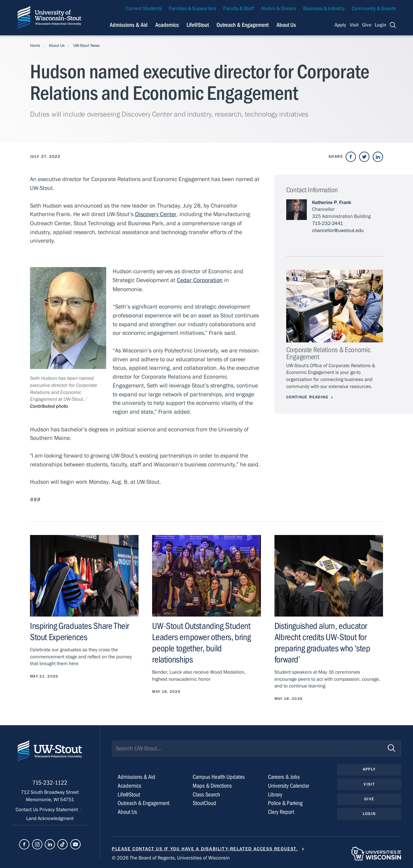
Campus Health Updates (219, 776)
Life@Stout (129, 793)
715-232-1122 (50, 782)
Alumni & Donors (279, 9)
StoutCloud (204, 802)
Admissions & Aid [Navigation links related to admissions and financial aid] (129, 25)
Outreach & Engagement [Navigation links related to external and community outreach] (243, 25)
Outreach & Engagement (144, 802)
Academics (129, 785)
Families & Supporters (193, 9)
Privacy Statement (59, 809)
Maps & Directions (212, 785)
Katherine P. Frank (332, 203)
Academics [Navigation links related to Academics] (167, 25)
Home (35, 46)
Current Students (144, 9)
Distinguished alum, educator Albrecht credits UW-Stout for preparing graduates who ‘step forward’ (322, 642)
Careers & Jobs (284, 776)
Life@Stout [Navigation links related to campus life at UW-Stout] (198, 25)
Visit (354, 25)
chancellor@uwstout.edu (338, 231)
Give (367, 25)
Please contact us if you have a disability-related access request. (205, 848)
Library (275, 793)
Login (380, 25)
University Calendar (289, 785)
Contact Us (28, 809)
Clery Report (281, 811)
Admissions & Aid (136, 776)
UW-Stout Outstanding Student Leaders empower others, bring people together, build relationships (201, 642)
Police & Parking (285, 802)
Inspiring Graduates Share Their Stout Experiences (80, 631)
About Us (286, 25)
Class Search (206, 793)
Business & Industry (324, 9)
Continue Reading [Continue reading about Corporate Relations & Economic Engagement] (307, 397)
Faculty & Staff (239, 9)
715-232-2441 (328, 223)
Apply (340, 25)
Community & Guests (374, 9)
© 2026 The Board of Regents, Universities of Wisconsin (171, 857)
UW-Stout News (86, 46)
